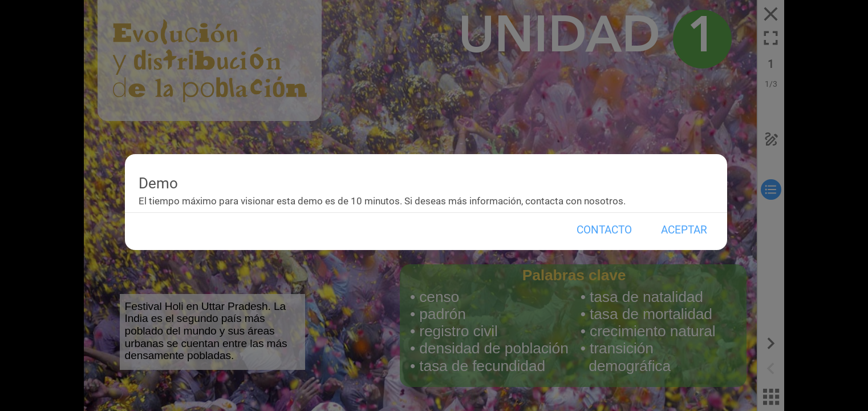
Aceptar (684, 230)
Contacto (604, 230)
